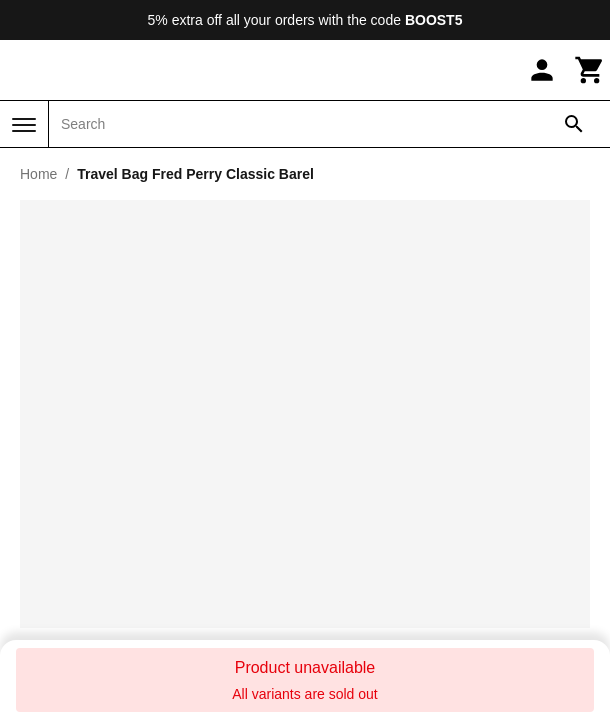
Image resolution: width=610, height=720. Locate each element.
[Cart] (590, 70)
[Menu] (24, 125)
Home (38, 174)
